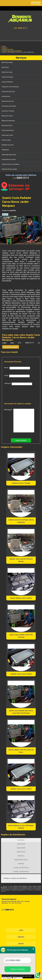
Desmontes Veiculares (9, 106)
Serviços (21, 58)
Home (21, 930)
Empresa (21, 937)
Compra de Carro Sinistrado (10, 87)
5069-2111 (23, 28)
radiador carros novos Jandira (21, 674)
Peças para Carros (8, 135)
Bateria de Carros (7, 72)
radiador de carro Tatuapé (21, 483)
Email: (17, 376)
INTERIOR (21, 864)
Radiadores (5, 150)
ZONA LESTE (21, 844)
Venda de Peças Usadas (10, 169)
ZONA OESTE (21, 852)
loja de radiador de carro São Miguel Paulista (21, 827)
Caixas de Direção (8, 77)
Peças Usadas (6, 140)
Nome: (17, 368)
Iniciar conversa (17, 969)
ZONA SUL (21, 856)
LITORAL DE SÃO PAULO (21, 868)
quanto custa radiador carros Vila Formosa (21, 636)
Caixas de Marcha (7, 82)
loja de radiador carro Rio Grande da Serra (21, 751)
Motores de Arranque (8, 121)
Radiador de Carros (8, 145)
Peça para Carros (7, 126)
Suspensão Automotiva (9, 155)
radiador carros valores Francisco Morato (21, 560)
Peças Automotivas (8, 130)
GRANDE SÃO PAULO (21, 860)
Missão (21, 944)
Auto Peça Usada (7, 62)
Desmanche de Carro (8, 92)
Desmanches (6, 96)
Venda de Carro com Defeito (11, 164)
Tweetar (5, 214)
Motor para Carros (7, 116)
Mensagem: (19, 421)
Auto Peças (5, 67)
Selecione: (21, 840)
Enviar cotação (21, 440)
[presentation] (19, 393)
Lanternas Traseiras (8, 111)
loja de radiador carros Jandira (21, 598)
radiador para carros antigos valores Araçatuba (21, 521)
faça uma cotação (11, 347)
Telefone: (18, 384)
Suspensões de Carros (9, 159)
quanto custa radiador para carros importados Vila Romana (21, 712)
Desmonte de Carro (8, 101)
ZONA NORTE (21, 848)
